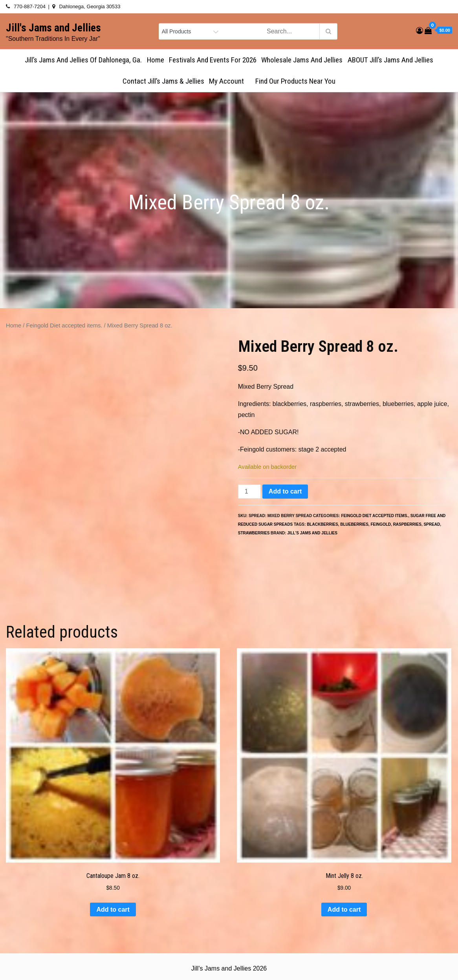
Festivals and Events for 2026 (213, 60)
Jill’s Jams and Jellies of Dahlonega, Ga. (83, 60)
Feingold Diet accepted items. (64, 325)
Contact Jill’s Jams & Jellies (163, 81)
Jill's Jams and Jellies (53, 28)
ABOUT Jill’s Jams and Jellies (390, 60)
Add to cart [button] (113, 910)
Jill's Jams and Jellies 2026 (229, 968)
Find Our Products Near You (295, 81)
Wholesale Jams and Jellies (302, 60)
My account (230, 81)
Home (156, 60)
